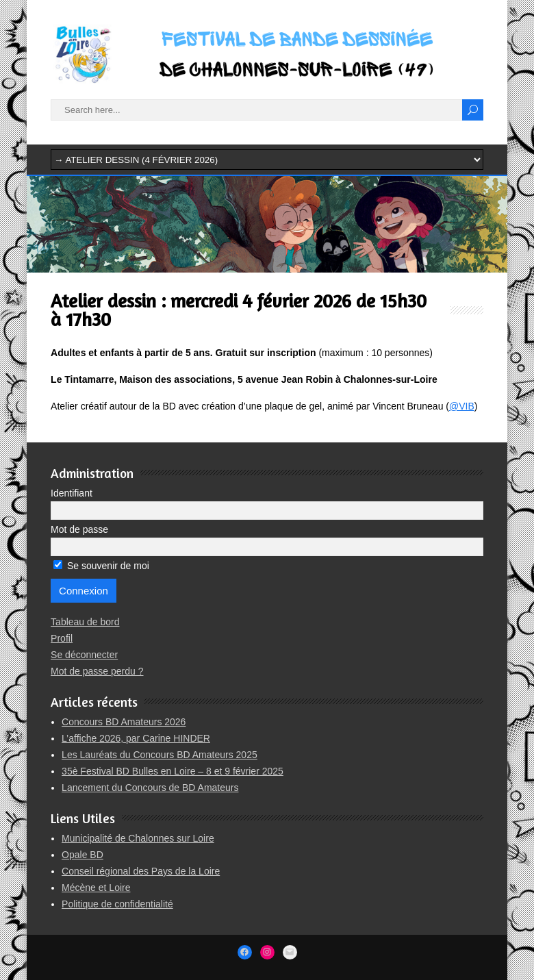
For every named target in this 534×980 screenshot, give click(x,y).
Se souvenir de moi (101, 566)
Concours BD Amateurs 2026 (124, 722)
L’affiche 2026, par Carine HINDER (136, 738)
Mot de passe (79, 529)
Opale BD (82, 855)
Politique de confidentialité (117, 904)
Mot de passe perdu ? (97, 671)
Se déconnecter (84, 655)
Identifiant (72, 493)
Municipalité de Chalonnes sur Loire (138, 838)
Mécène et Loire (96, 888)
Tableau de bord (85, 622)
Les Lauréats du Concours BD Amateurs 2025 (160, 755)
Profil (62, 638)
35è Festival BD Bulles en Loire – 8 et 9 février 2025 (173, 771)
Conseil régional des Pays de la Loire (141, 871)
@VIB (462, 406)
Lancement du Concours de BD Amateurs (150, 788)
